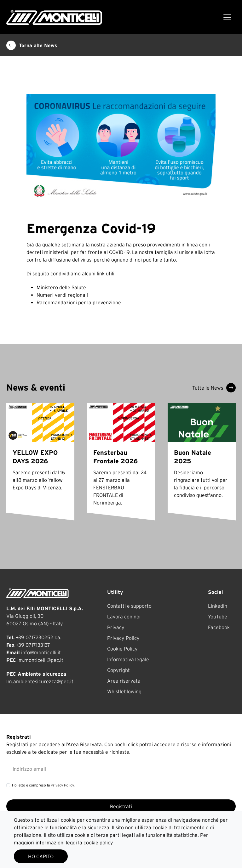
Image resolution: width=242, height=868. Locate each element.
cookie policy (98, 843)
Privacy (116, 627)
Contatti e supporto (129, 606)
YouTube (218, 617)
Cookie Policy (122, 649)
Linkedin (218, 606)
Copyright (118, 670)
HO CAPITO (41, 856)
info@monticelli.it (41, 652)
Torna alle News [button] (32, 45)
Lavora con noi (124, 617)
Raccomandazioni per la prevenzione (79, 302)
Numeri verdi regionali (62, 295)
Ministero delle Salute (61, 287)
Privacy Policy (123, 638)
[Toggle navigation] (227, 17)
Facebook (219, 627)
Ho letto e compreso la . (43, 785)
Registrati (121, 806)
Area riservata (124, 681)
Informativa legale (128, 659)
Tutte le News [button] (214, 388)
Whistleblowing (124, 691)
